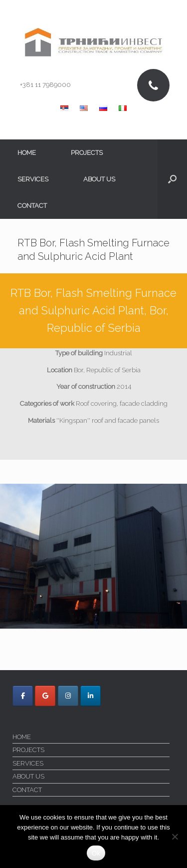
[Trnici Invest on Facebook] (23, 696)
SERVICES (33, 179)
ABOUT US (99, 179)
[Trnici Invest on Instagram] (68, 696)
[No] (175, 837)
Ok (96, 853)
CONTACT (32, 206)
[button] (172, 179)
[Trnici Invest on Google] (45, 696)
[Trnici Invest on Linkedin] (91, 696)
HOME (27, 153)
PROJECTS (87, 153)
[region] (93, 556)
